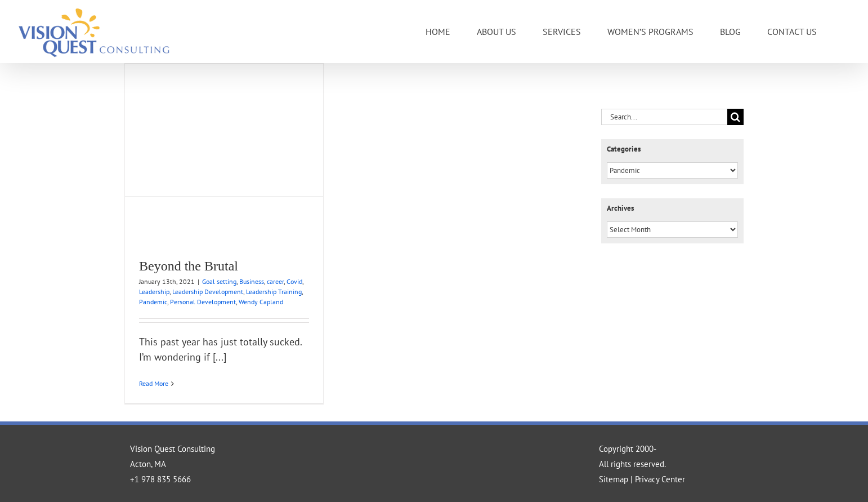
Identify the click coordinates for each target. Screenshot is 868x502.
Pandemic (153, 302)
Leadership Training (274, 292)
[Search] (735, 117)
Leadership (154, 292)
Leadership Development (208, 292)
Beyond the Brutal (189, 266)
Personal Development (203, 302)
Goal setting (219, 281)
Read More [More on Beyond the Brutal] (154, 383)
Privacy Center (660, 479)
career (275, 281)
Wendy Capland (261, 302)
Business (252, 281)
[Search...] (664, 117)
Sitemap (614, 479)
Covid (294, 281)
